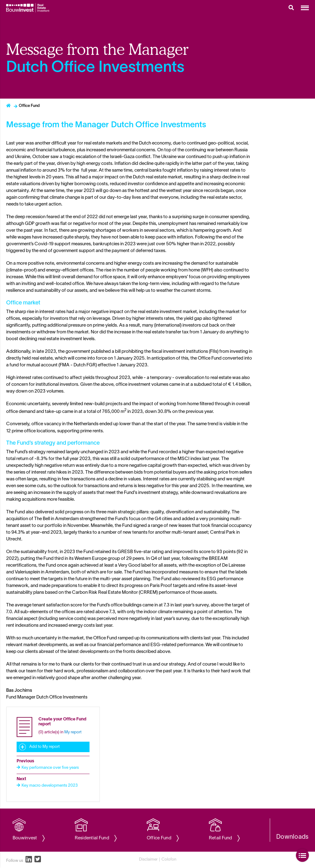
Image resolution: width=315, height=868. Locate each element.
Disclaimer (148, 860)
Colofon (169, 860)
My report (73, 732)
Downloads (293, 837)
